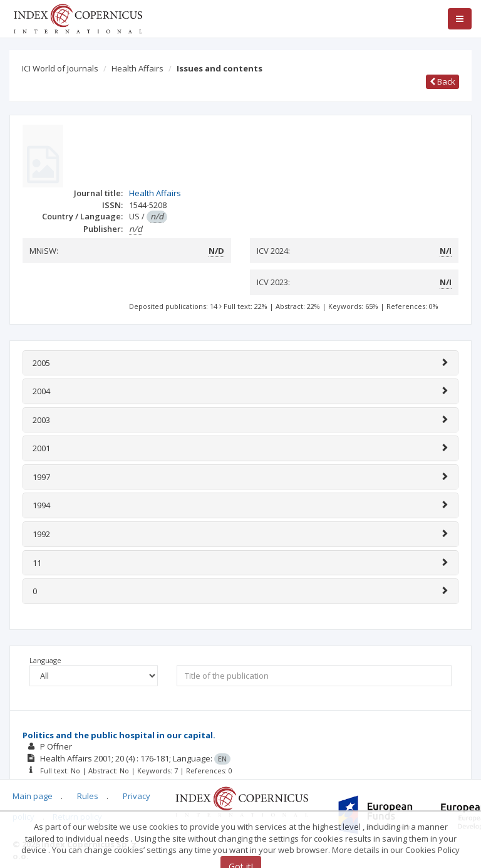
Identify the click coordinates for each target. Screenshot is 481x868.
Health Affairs (137, 68)
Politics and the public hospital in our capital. (119, 735)
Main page (33, 796)
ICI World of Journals (60, 68)
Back (442, 81)
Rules (88, 796)
